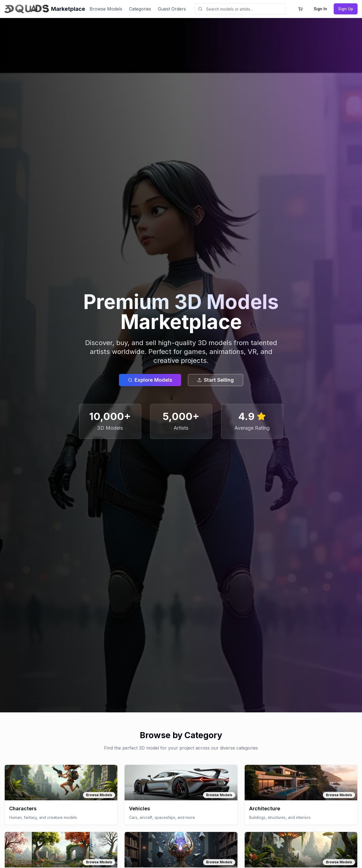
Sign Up (346, 9)
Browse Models (106, 9)
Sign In (320, 9)
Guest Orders (172, 9)
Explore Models (150, 380)
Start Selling (216, 380)
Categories (140, 9)
